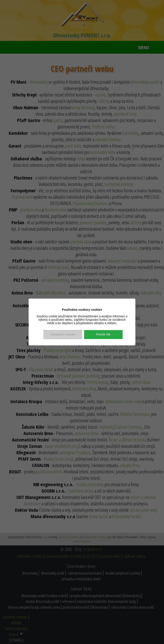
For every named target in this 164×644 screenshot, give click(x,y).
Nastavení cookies (63, 334)
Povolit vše (103, 334)
